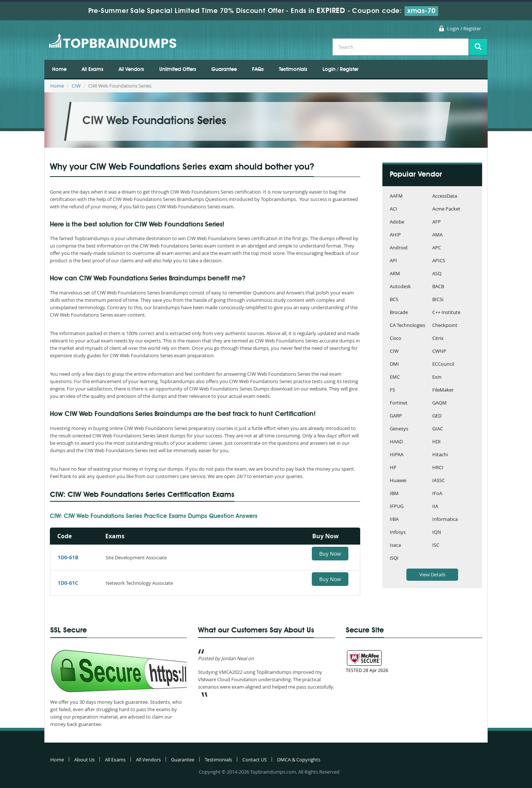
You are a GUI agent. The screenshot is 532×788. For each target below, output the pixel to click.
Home (59, 69)
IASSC (439, 481)
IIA (435, 507)
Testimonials (293, 69)
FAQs (258, 69)
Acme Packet (446, 209)
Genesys (399, 429)
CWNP (439, 352)
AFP (436, 222)
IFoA (437, 494)
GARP (396, 416)
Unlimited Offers (178, 69)
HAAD (396, 442)
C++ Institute (446, 313)
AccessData (445, 196)
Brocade (399, 313)
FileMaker (443, 390)
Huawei (398, 481)
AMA (437, 235)
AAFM (396, 196)
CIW (76, 86)
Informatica (445, 520)
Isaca (395, 545)
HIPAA (397, 455)
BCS (394, 300)
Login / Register (464, 28)
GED (437, 416)
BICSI (438, 300)
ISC (436, 545)
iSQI (394, 558)
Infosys (398, 533)
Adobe (397, 222)
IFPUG (397, 507)
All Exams (93, 69)
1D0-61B (68, 557)
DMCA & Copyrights (299, 760)
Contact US (255, 760)
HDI (436, 442)
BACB (438, 287)
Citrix (438, 339)
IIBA (394, 520)
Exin (437, 377)
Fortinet (399, 403)
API (393, 261)
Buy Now (330, 554)
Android (399, 248)
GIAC (438, 429)
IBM (394, 494)
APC (437, 248)
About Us (84, 760)
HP (393, 468)
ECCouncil (443, 364)
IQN (437, 533)
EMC (395, 377)
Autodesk (400, 287)
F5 (392, 390)
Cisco (395, 339)
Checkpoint (445, 326)
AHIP (395, 235)
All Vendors (131, 69)
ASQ (437, 274)
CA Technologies (407, 326)
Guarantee (224, 69)
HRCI (438, 468)
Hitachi (440, 455)
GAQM (439, 403)
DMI (394, 364)
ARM (395, 274)
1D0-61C (68, 583)
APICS (439, 261)
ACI (393, 209)
